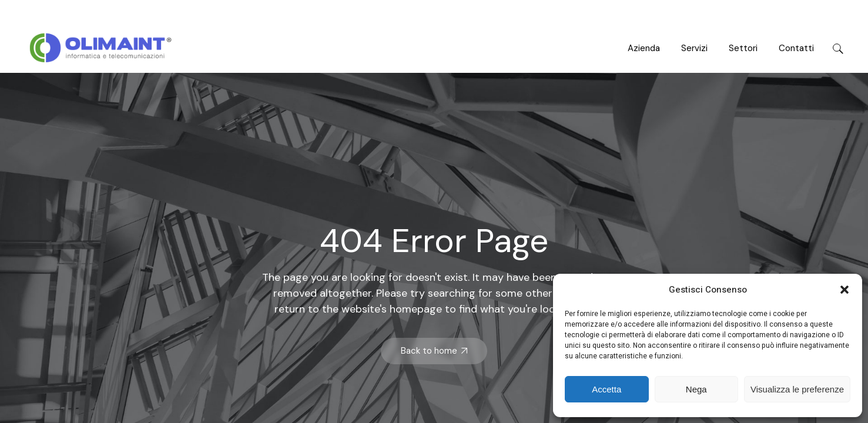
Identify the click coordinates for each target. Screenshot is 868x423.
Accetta (606, 389)
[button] (844, 290)
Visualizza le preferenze (797, 389)
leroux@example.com (807, 12)
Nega (696, 389)
